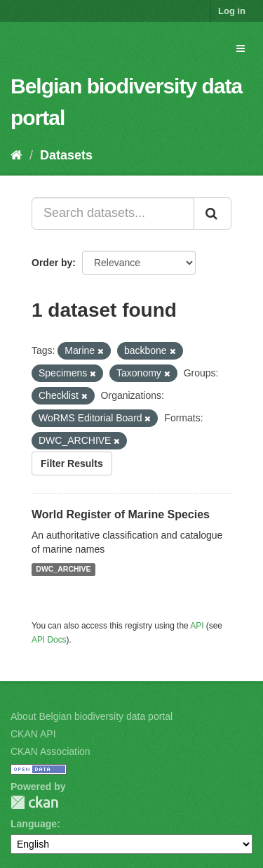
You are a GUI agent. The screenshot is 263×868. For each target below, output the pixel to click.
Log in (232, 11)
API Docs (49, 640)
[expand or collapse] (241, 48)
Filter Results (72, 463)
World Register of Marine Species (121, 514)
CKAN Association (50, 751)
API (197, 626)
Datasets (66, 155)
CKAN (34, 802)
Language (34, 824)
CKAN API (33, 734)
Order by (52, 263)
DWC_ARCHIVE (63, 570)
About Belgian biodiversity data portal (92, 716)
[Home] (16, 155)
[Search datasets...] (113, 213)
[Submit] (213, 213)
